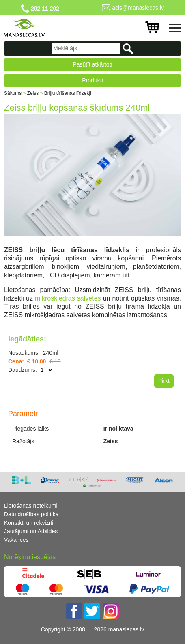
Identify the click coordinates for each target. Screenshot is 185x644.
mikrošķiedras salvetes (68, 298)
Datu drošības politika (31, 514)
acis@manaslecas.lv (138, 8)
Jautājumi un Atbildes (31, 531)
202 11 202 (45, 9)
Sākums (13, 93)
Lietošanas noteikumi (31, 506)
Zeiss (33, 93)
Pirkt (164, 381)
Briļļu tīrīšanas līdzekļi (68, 93)
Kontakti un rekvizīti (29, 523)
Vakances (16, 540)
